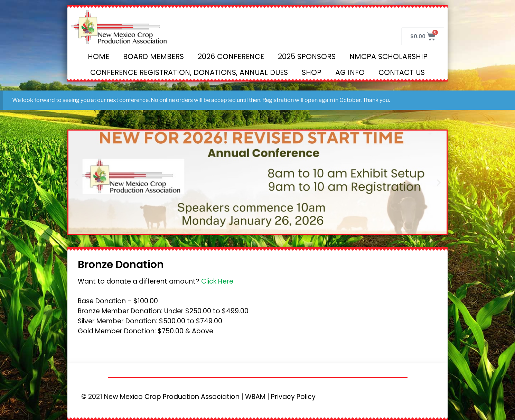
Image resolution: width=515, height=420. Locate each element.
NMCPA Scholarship (388, 56)
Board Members (153, 56)
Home (99, 56)
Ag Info (350, 72)
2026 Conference (231, 56)
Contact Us (402, 72)
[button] (76, 182)
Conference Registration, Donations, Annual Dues (189, 72)
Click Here (217, 281)
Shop (312, 72)
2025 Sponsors (307, 56)
